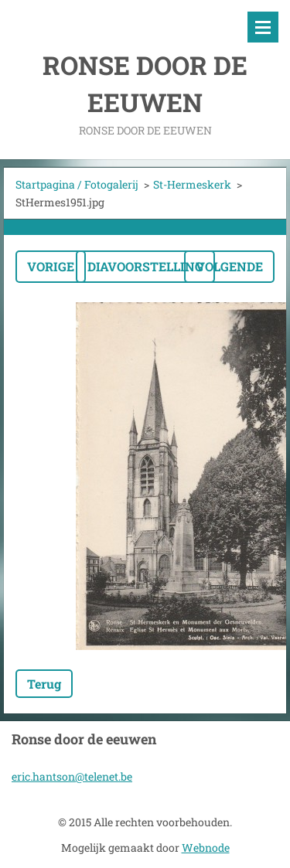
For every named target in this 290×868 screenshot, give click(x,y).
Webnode (206, 848)
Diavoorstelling (145, 266)
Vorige (51, 266)
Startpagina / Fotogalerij (77, 184)
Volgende (229, 266)
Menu (263, 27)
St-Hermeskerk (192, 184)
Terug (44, 684)
